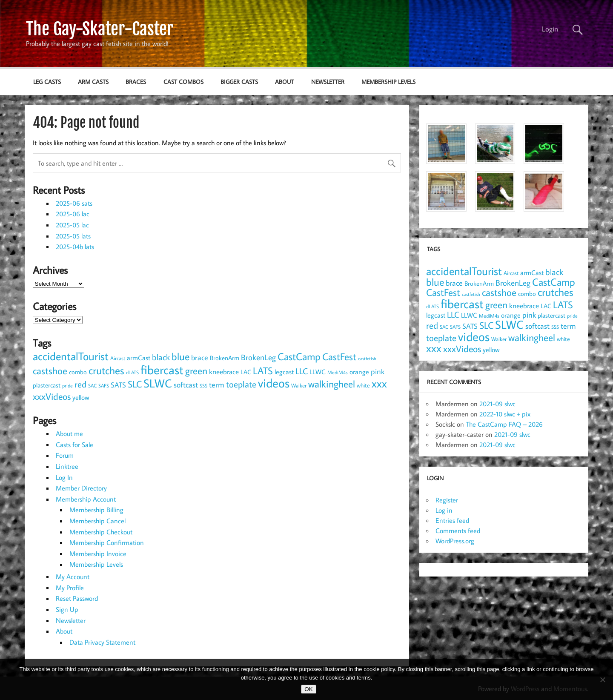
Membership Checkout (101, 532)
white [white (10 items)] (363, 385)
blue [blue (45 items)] (180, 356)
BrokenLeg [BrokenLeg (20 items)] (258, 357)
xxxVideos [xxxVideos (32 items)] (52, 396)
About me (69, 433)
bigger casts (239, 82)
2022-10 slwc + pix (505, 414)
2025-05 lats (73, 236)
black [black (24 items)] (161, 357)
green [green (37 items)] (196, 371)
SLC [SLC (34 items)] (135, 384)
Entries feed (452, 520)
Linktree (67, 466)
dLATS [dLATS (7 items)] (132, 372)
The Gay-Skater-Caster (100, 29)
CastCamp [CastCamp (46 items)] (299, 356)
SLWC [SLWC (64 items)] (158, 383)
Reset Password (77, 598)
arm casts (93, 82)
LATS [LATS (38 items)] (263, 370)
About (284, 82)
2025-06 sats (74, 203)
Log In (64, 477)
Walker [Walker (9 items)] (299, 385)
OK (308, 689)
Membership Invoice (98, 554)
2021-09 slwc (497, 404)
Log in (444, 510)
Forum (65, 455)
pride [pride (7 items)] (67, 386)
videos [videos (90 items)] (274, 383)
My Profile (70, 588)
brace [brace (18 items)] (200, 357)
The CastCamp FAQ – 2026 (504, 424)
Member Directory (81, 488)
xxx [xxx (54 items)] (379, 383)
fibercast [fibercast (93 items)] (162, 370)
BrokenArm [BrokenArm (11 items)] (225, 358)
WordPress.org (455, 541)
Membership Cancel (97, 521)
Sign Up (67, 609)
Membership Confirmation (107, 542)
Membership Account (86, 499)
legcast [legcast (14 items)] (284, 372)
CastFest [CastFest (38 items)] (339, 356)
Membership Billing (96, 510)
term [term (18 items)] (217, 385)
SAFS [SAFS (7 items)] (104, 386)
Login (550, 29)
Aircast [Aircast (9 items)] (118, 358)
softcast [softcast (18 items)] (186, 385)
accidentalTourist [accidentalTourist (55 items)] (71, 356)
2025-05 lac (72, 225)
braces (136, 82)
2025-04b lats (75, 247)
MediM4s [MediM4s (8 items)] (338, 372)
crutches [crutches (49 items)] (106, 370)
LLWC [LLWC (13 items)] (318, 372)
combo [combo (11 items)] (78, 372)
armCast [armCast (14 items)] (139, 357)
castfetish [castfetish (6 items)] (367, 359)
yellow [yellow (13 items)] (81, 397)
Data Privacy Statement (102, 642)
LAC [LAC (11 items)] (246, 372)
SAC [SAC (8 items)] (92, 385)
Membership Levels (388, 82)
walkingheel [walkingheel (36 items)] (332, 384)
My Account (73, 577)
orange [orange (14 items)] (359, 372)
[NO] (602, 680)
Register (447, 500)
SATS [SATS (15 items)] (118, 385)
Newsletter (328, 82)
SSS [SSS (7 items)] (203, 386)
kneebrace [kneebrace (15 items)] (224, 372)
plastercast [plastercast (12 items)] (47, 385)
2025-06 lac (73, 214)
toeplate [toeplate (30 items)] (241, 384)
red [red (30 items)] (80, 384)
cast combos (183, 82)
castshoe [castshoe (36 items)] (50, 371)
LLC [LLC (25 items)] (302, 371)
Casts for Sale (74, 445)
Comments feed (458, 531)
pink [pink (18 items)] (378, 372)
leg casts (47, 82)
